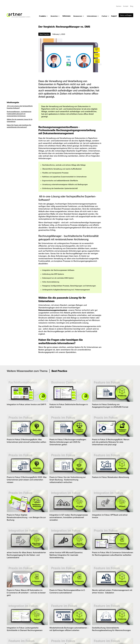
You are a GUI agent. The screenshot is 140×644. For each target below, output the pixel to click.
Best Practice (44, 34)
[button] (43, 17)
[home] (18, 14)
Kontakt (126, 6)
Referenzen (66, 16)
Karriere (119, 6)
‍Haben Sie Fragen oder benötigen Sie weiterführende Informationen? (19, 126)
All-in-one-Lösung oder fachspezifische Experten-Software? (20, 107)
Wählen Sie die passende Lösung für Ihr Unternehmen (20, 120)
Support (114, 16)
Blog (132, 6)
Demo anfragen (126, 15)
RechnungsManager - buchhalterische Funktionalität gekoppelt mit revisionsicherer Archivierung (19, 114)
